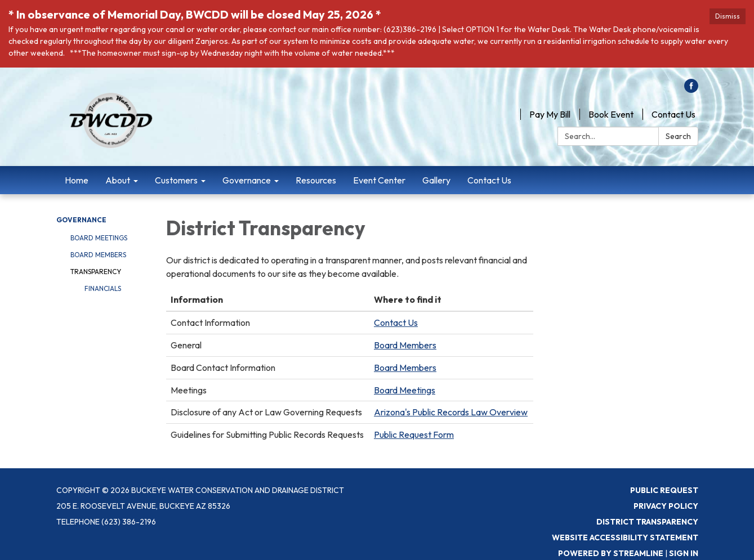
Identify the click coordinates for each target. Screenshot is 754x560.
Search (678, 136)
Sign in (684, 553)
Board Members (98, 255)
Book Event (611, 114)
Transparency (96, 272)
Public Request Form (414, 434)
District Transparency (647, 522)
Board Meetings (99, 238)
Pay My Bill (550, 114)
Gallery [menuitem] (436, 180)
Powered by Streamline (611, 553)
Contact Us (673, 114)
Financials (103, 288)
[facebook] (691, 89)
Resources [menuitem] (316, 180)
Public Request (664, 490)
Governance (81, 220)
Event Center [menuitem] (379, 180)
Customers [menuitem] (176, 180)
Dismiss (728, 16)
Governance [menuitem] (247, 180)
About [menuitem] (118, 180)
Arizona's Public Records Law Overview (451, 412)
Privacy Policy (666, 506)
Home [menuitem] (77, 180)
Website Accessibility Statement (625, 537)
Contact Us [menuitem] (489, 180)
